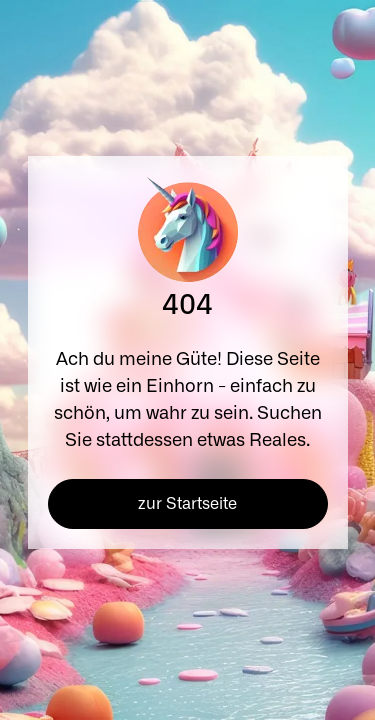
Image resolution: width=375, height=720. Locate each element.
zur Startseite (187, 504)
